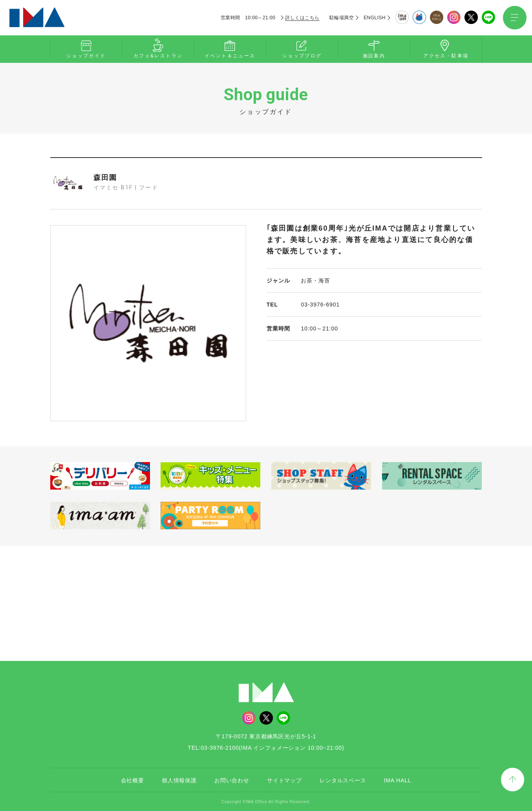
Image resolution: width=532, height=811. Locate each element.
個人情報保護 (179, 780)
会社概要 (133, 780)
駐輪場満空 (342, 18)
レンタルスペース (343, 780)
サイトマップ (284, 780)
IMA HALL (398, 780)
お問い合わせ (232, 780)
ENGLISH (375, 18)
